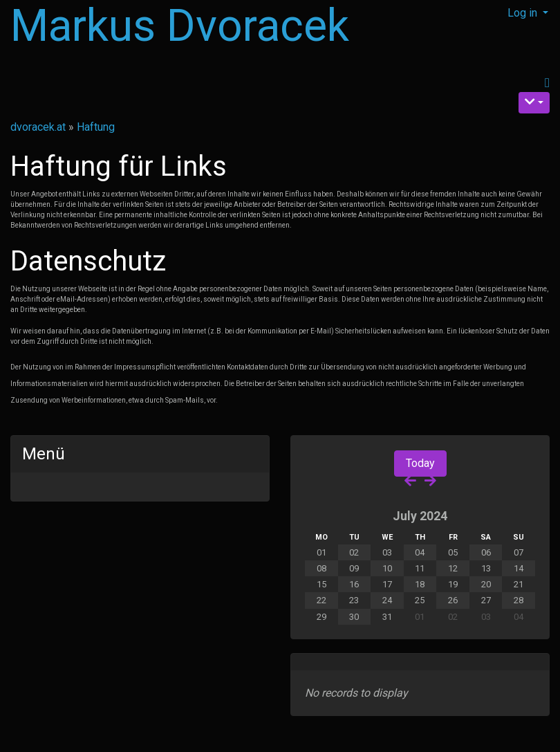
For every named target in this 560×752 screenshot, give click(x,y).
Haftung (96, 127)
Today (420, 463)
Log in (524, 13)
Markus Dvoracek (180, 26)
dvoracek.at (38, 127)
